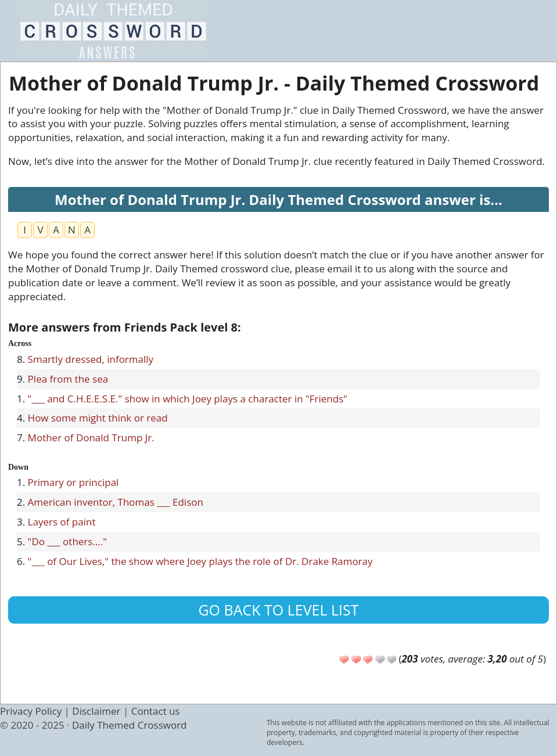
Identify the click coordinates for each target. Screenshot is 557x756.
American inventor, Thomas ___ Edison (116, 502)
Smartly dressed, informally (91, 359)
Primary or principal (73, 482)
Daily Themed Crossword (130, 725)
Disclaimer (96, 711)
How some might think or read (98, 418)
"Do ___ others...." (67, 541)
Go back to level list (278, 610)
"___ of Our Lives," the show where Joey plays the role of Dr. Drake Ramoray (200, 561)
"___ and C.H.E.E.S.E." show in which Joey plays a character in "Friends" (188, 399)
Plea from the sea (68, 379)
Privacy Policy (31, 711)
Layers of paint (62, 522)
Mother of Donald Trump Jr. (91, 438)
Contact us (156, 711)
